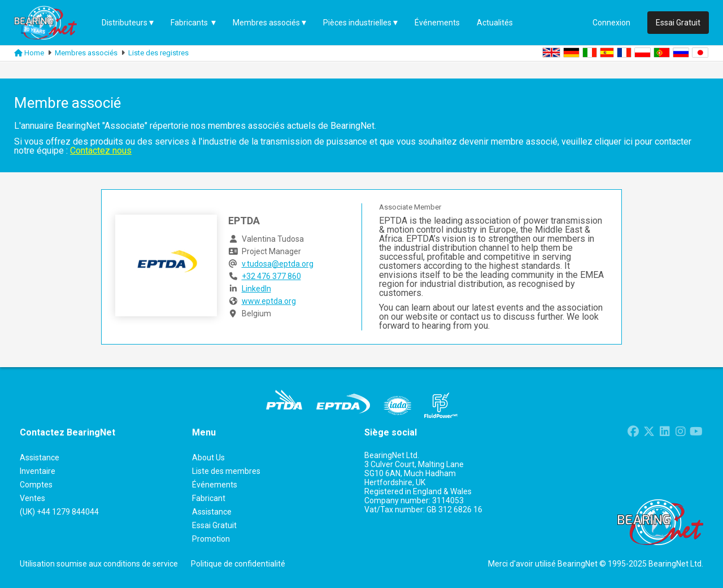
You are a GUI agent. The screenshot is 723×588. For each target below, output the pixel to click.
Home (34, 53)
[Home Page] (54, 23)
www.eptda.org (269, 301)
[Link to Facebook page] (633, 433)
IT (590, 53)
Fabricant (209, 498)
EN (551, 53)
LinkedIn (256, 289)
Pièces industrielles (357, 23)
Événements (437, 23)
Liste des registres (158, 53)
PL (643, 53)
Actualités (495, 23)
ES (607, 53)
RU (681, 53)
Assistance (212, 512)
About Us (208, 458)
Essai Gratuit (678, 23)
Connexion (611, 23)
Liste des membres (226, 471)
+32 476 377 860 (271, 276)
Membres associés (266, 23)
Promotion (211, 539)
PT (662, 53)
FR (624, 53)
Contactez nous (101, 151)
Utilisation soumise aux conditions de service (99, 564)
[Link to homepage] (18, 53)
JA (700, 53)
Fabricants (190, 23)
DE (571, 53)
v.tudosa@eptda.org (278, 264)
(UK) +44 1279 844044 (59, 512)
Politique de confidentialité (238, 564)
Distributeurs (125, 23)
